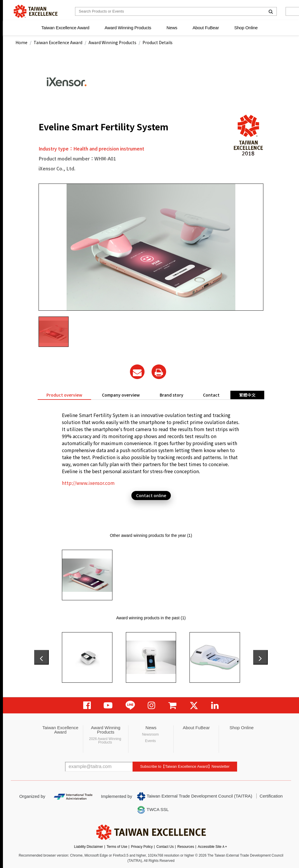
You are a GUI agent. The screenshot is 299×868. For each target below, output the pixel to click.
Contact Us (165, 847)
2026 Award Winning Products (105, 741)
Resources (186, 847)
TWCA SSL (153, 810)
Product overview (64, 395)
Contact (211, 395)
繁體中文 (247, 395)
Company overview (121, 395)
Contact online (151, 495)
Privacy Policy (142, 847)
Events (151, 741)
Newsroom (150, 734)
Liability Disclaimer (88, 847)
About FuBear (206, 28)
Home (21, 42)
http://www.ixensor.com (88, 483)
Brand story (172, 395)
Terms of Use (117, 847)
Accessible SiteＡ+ (212, 847)
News (172, 28)
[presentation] (41, 657)
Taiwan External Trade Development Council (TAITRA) (195, 796)
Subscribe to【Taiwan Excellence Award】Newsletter (185, 766)
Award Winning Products (128, 28)
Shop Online (246, 28)
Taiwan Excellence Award (65, 28)
